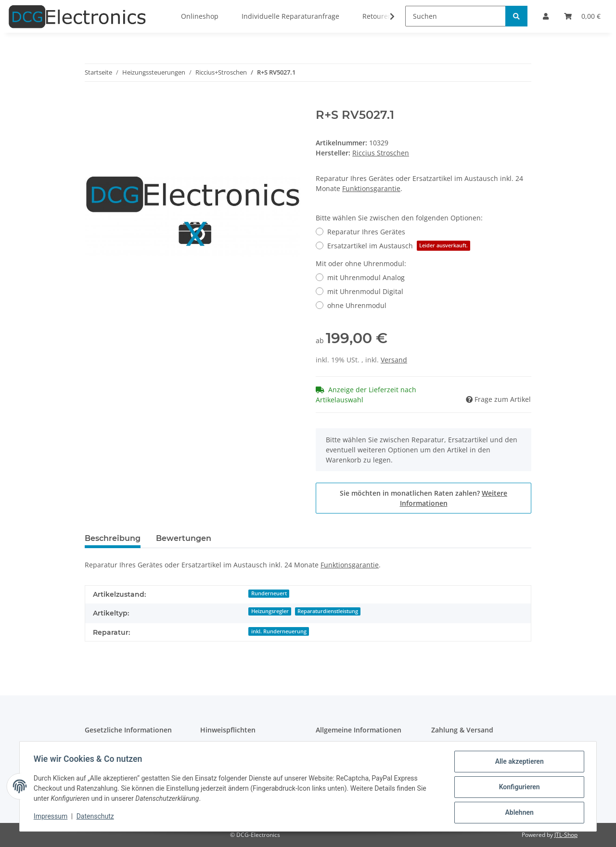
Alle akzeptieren (518, 763)
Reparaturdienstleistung (328, 611)
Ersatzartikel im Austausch (399, 246)
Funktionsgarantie (371, 188)
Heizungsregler (270, 611)
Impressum (52, 817)
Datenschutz (97, 817)
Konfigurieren (518, 788)
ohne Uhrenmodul (357, 305)
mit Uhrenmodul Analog (366, 277)
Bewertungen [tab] (184, 538)
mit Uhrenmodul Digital (365, 291)
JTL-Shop (566, 835)
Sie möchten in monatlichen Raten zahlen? (423, 498)
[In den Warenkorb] (92, 103)
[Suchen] (456, 16)
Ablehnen (518, 813)
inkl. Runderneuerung (279, 631)
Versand (394, 360)
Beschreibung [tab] (113, 538)
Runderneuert (269, 593)
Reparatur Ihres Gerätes (366, 232)
